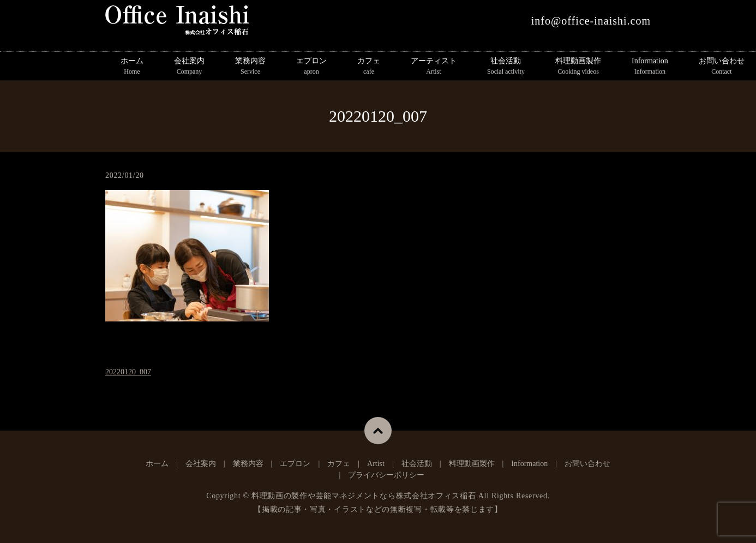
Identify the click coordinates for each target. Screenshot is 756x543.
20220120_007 (128, 372)
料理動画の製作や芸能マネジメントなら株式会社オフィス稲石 (364, 496)
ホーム (132, 67)
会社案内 (189, 67)
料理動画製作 (578, 67)
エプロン (311, 67)
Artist (376, 464)
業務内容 (250, 67)
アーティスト (434, 67)
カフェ (369, 67)
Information (650, 67)
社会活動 (506, 67)
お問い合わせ (587, 464)
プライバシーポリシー (386, 475)
